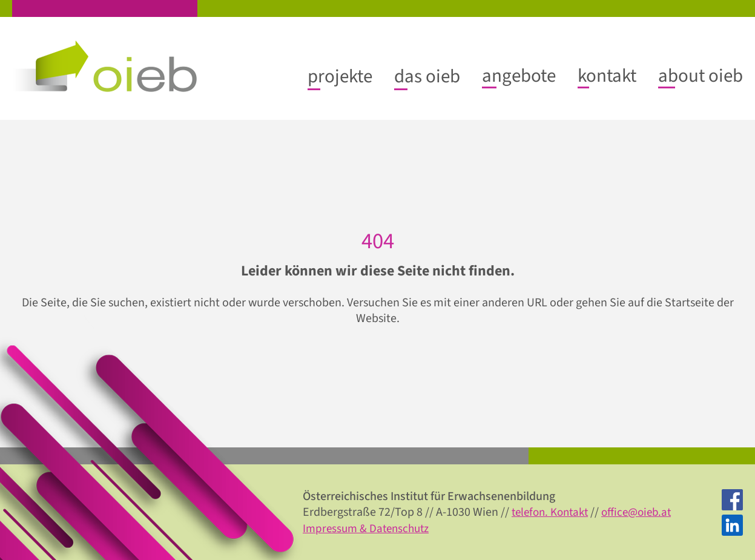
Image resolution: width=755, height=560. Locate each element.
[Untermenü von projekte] (340, 76)
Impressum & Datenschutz (369, 528)
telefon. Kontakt (553, 512)
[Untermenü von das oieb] (427, 76)
